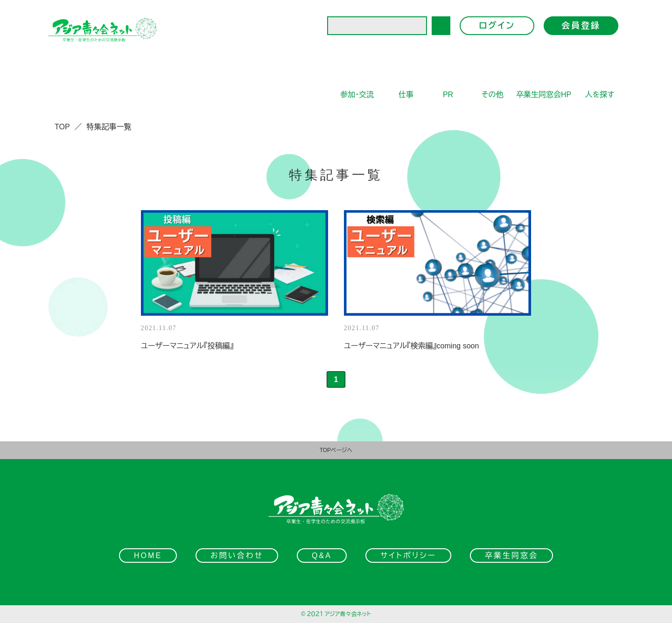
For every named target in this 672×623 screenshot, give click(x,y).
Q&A (322, 556)
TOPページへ (336, 450)
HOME (148, 556)
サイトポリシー (408, 556)
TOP (62, 127)
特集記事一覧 (109, 127)
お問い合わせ (237, 556)
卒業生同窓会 (511, 556)
